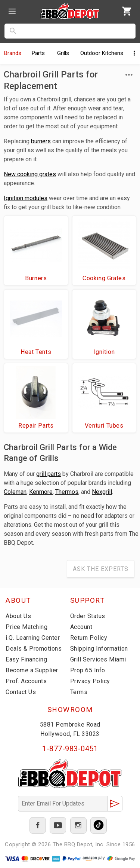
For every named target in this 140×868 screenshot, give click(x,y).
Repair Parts (36, 426)
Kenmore (41, 492)
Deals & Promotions (34, 649)
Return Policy (89, 638)
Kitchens (102, 53)
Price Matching (27, 627)
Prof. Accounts (26, 681)
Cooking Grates (104, 278)
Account (81, 627)
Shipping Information (99, 649)
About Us (18, 616)
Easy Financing (26, 659)
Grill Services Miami (98, 659)
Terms (79, 692)
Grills (63, 53)
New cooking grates (30, 174)
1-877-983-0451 (70, 749)
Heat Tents (36, 352)
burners (41, 141)
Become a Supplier (32, 670)
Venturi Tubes (104, 426)
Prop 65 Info (88, 670)
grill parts (49, 474)
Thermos (67, 492)
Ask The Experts (101, 569)
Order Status (88, 616)
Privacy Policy (90, 681)
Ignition (104, 352)
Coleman (15, 492)
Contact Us (21, 692)
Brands (13, 53)
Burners (36, 278)
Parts (38, 53)
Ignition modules (26, 198)
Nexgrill (102, 492)
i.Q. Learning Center (33, 638)
